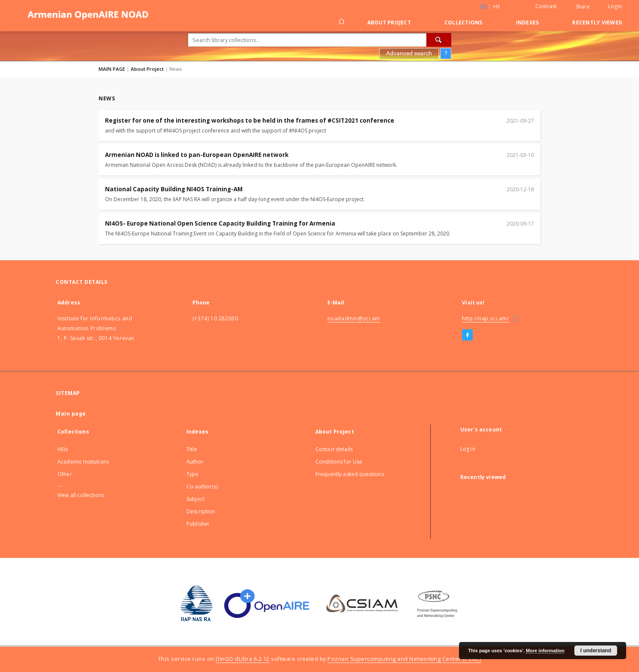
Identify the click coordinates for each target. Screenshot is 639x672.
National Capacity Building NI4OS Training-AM (174, 189)
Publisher (198, 524)
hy (497, 7)
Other (65, 474)
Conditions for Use (339, 462)
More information (545, 651)
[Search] (439, 40)
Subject (195, 499)
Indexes (528, 23)
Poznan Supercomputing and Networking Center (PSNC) (404, 659)
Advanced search (409, 53)
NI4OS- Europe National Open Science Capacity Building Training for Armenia (220, 223)
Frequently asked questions (350, 474)
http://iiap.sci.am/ (485, 318)
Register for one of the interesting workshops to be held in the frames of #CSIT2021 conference (250, 121)
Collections (463, 23)
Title (192, 449)
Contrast (546, 6)
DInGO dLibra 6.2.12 (243, 659)
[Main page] (341, 22)
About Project (389, 23)
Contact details (334, 449)
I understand (596, 651)
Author (195, 462)
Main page (71, 414)
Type (193, 474)
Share (583, 7)
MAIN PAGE (112, 69)
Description (201, 511)
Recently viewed (597, 23)
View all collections (81, 495)
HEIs (63, 449)
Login (615, 6)
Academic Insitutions (83, 462)
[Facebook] (467, 335)
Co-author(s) (202, 487)
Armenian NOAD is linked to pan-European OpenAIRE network (197, 155)
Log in (468, 449)
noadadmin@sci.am (354, 318)
